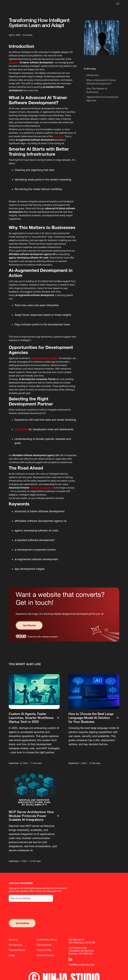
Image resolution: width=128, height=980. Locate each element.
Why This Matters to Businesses (97, 90)
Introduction (93, 75)
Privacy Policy (44, 950)
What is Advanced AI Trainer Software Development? (101, 82)
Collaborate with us (47, 940)
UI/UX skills (21, 429)
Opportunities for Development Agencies (102, 99)
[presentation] (31, 910)
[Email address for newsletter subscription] (31, 898)
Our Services (15, 945)
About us (13, 940)
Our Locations (44, 945)
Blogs (12, 955)
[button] (118, 4)
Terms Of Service (46, 955)
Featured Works (17, 950)
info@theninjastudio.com (82, 965)
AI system (58, 136)
